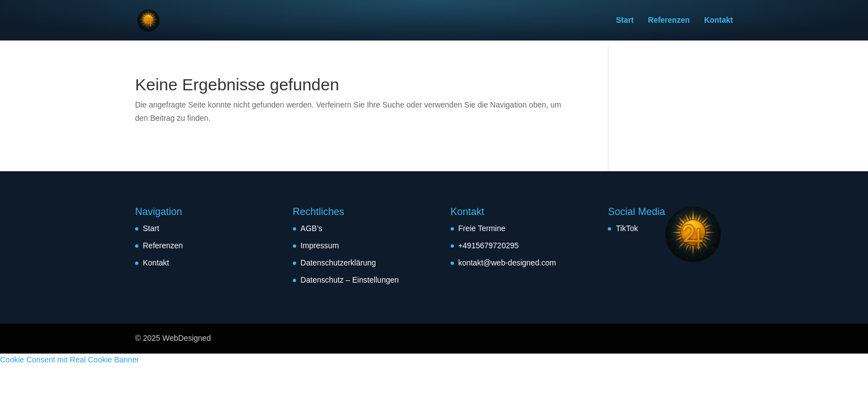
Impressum (320, 245)
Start (625, 21)
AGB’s (311, 228)
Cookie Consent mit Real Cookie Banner (69, 360)
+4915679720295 (489, 245)
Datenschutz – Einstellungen (350, 280)
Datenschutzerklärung (338, 263)
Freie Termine (482, 228)
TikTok (627, 228)
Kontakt (719, 21)
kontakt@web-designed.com (507, 263)
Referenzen (669, 21)
